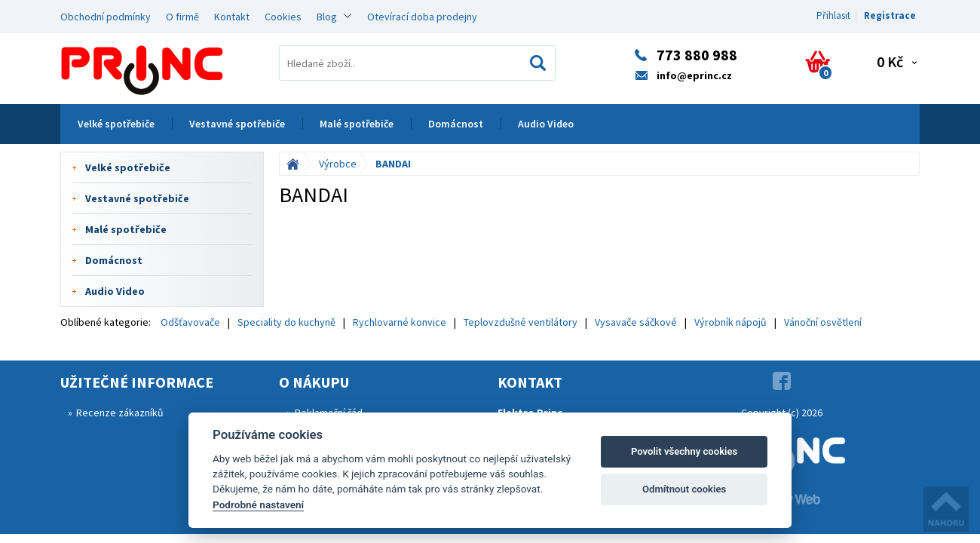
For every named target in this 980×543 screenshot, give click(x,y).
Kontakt (232, 17)
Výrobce (338, 164)
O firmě (182, 17)
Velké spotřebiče (116, 124)
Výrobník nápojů (730, 322)
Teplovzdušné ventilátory (521, 322)
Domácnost (456, 124)
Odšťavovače (190, 322)
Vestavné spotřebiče (237, 124)
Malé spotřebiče (357, 124)
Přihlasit (833, 15)
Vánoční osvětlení (823, 322)
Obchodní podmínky (106, 17)
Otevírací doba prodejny (422, 17)
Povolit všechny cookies (684, 451)
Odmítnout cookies (684, 489)
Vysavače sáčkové (636, 322)
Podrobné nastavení (258, 505)
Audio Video (546, 124)
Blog (327, 17)
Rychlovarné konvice (400, 322)
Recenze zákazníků (120, 413)
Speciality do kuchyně (286, 322)
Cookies (283, 17)
